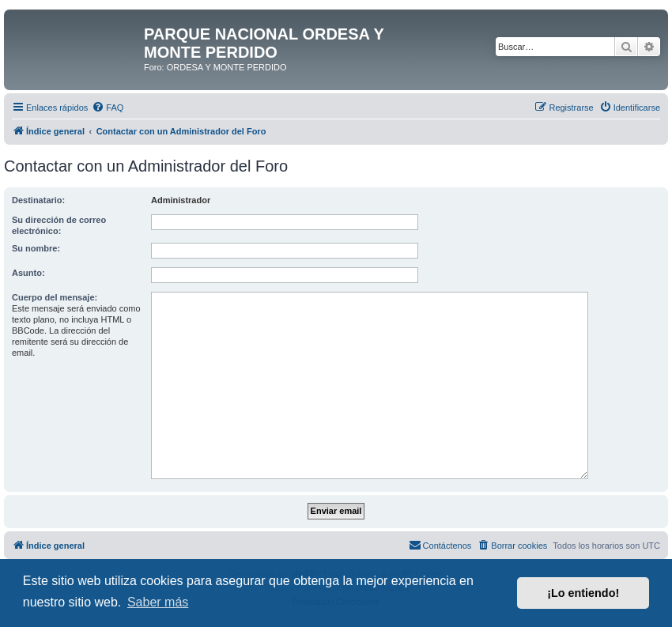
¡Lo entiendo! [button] (583, 593)
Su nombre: (36, 248)
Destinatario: (38, 200)
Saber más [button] (158, 602)
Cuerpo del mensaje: (55, 297)
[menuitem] (108, 108)
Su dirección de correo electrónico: (59, 225)
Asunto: (28, 273)
